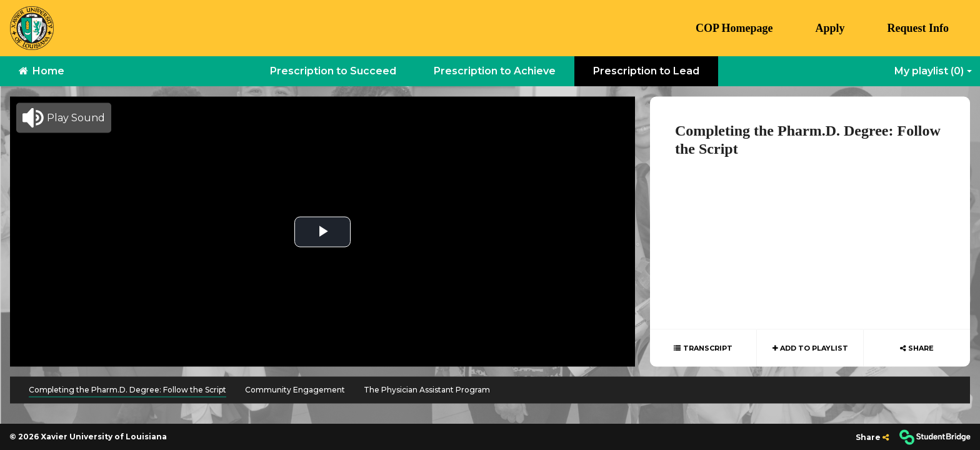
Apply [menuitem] (830, 28)
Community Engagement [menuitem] (295, 390)
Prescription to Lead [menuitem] (646, 71)
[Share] (872, 437)
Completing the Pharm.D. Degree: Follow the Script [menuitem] (127, 390)
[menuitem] (32, 28)
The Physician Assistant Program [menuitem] (427, 390)
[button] (64, 118)
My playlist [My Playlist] (929, 71)
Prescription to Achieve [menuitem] (495, 71)
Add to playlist (813, 348)
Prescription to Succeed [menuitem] (333, 71)
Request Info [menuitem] (918, 28)
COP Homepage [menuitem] (734, 28)
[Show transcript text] (703, 348)
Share (921, 348)
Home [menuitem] (42, 71)
